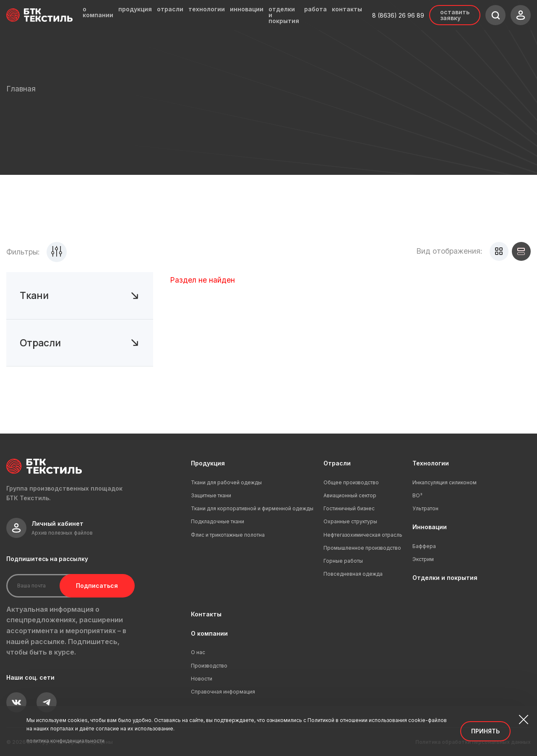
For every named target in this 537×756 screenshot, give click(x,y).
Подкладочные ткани (218, 521)
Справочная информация (223, 692)
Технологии (431, 463)
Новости (202, 679)
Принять (485, 731)
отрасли (170, 9)
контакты (347, 9)
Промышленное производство (362, 548)
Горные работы (343, 561)
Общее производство (351, 482)
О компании (209, 633)
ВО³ (417, 495)
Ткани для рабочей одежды (226, 482)
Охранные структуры (350, 521)
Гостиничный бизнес (349, 508)
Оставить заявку (455, 15)
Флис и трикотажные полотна (228, 535)
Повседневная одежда (353, 574)
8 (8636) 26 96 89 (398, 15)
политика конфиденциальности (65, 741)
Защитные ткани (211, 495)
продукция (135, 9)
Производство (209, 666)
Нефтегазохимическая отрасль (363, 535)
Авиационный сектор (350, 495)
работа (315, 9)
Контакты (206, 614)
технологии (207, 9)
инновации (247, 9)
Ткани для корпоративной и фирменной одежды (252, 508)
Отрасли (337, 463)
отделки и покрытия (284, 15)
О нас (198, 652)
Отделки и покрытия (445, 578)
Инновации (430, 527)
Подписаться (96, 586)
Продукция (208, 463)
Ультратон (425, 508)
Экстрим (423, 559)
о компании (98, 12)
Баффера (424, 546)
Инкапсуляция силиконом (444, 482)
